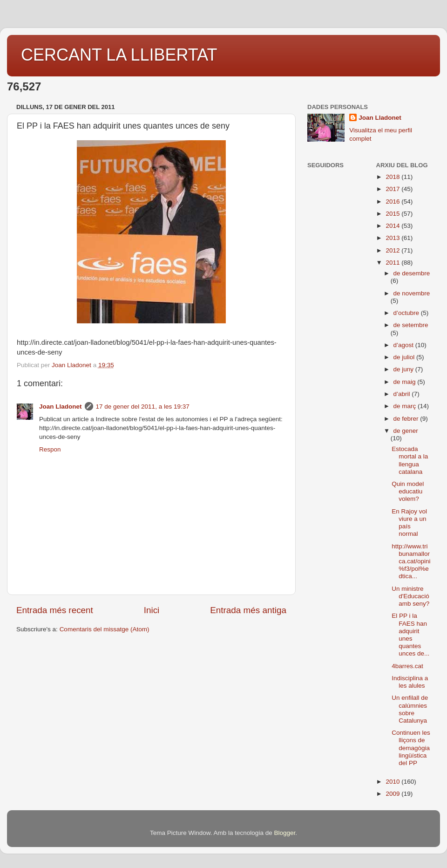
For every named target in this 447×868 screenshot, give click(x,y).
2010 (393, 782)
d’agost (404, 345)
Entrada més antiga (248, 610)
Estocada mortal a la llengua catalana (410, 460)
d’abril (403, 394)
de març (406, 406)
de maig (406, 382)
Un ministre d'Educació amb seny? (410, 596)
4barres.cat (407, 666)
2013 (393, 238)
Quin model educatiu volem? (408, 491)
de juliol (405, 357)
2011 (393, 263)
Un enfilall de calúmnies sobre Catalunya (410, 709)
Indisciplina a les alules (410, 682)
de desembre (412, 273)
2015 (393, 214)
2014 (393, 226)
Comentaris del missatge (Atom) (105, 629)
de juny (404, 369)
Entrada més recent (55, 610)
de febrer (407, 419)
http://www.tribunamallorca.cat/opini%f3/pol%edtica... (411, 561)
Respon (50, 449)
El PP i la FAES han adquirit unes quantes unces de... (410, 635)
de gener (406, 431)
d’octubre (407, 313)
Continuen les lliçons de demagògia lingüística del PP (411, 748)
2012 (393, 250)
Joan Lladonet (61, 407)
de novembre (412, 293)
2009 (393, 794)
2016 (393, 202)
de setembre (411, 325)
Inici (152, 610)
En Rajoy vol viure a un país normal (409, 523)
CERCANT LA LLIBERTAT (119, 55)
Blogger (284, 833)
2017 (393, 189)
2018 (393, 177)
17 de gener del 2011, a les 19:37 (143, 407)
